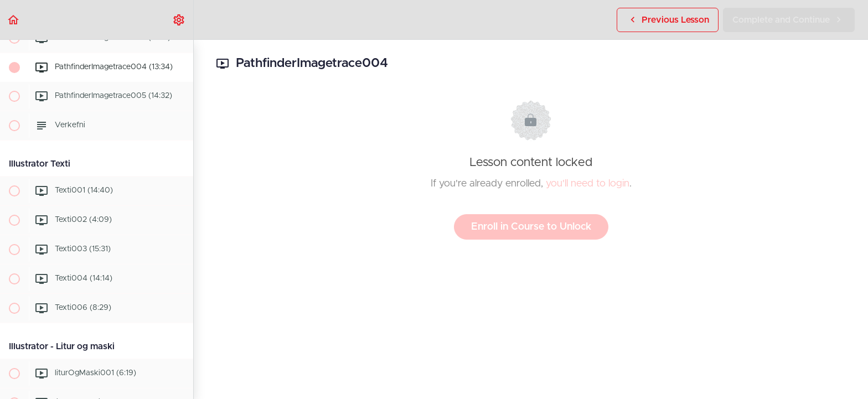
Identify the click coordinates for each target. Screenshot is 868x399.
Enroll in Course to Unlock (531, 227)
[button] (14, 20)
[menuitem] (179, 20)
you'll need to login (588, 184)
